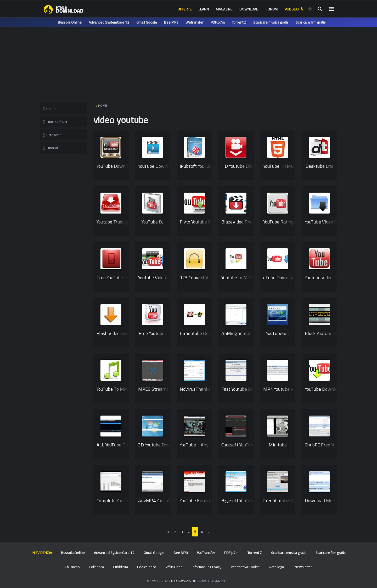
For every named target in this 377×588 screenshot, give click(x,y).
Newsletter (303, 567)
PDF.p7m (218, 22)
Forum (272, 9)
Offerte (184, 9)
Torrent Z (239, 22)
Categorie (52, 135)
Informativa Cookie (245, 567)
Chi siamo (72, 567)
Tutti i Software (57, 122)
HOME (103, 106)
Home (50, 109)
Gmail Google (147, 22)
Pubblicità (294, 9)
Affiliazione (174, 567)
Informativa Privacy (207, 567)
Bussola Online (70, 22)
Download (249, 9)
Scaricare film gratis (311, 22)
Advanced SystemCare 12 (109, 22)
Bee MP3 (171, 22)
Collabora (96, 567)
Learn (204, 9)
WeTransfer (195, 22)
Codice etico (147, 567)
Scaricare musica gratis (271, 22)
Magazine (224, 9)
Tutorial (51, 148)
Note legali (277, 567)
